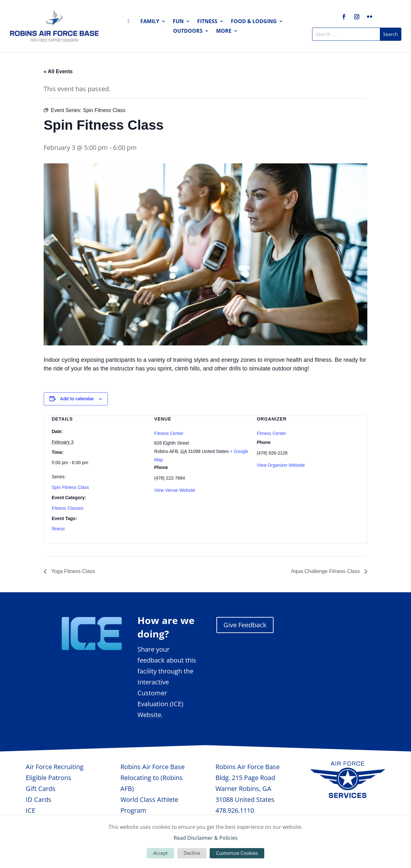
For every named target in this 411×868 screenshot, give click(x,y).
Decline (192, 853)
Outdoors (188, 31)
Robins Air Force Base (153, 767)
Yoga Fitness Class (72, 571)
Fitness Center (169, 433)
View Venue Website (175, 490)
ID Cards (39, 799)
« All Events (58, 71)
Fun (178, 22)
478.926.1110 (235, 810)
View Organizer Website (281, 465)
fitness (58, 529)
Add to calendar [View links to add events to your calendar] (77, 399)
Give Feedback (245, 625)
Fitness (207, 22)
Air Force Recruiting (55, 767)
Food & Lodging (254, 22)
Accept (160, 853)
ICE (31, 810)
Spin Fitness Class (70, 487)
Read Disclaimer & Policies (206, 838)
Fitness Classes (68, 508)
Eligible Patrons (48, 778)
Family (150, 22)
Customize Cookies (237, 853)
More (224, 31)
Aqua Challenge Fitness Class (326, 571)
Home (130, 22)
